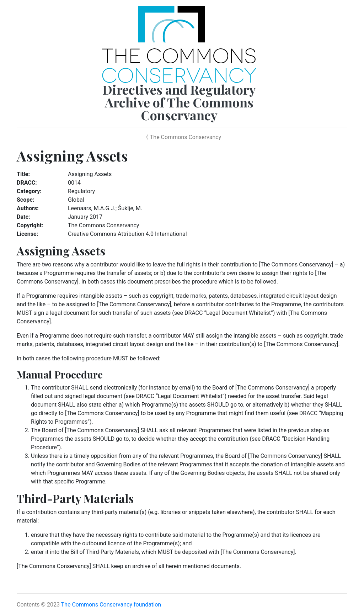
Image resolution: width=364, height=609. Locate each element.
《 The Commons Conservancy (182, 137)
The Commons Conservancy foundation (111, 605)
